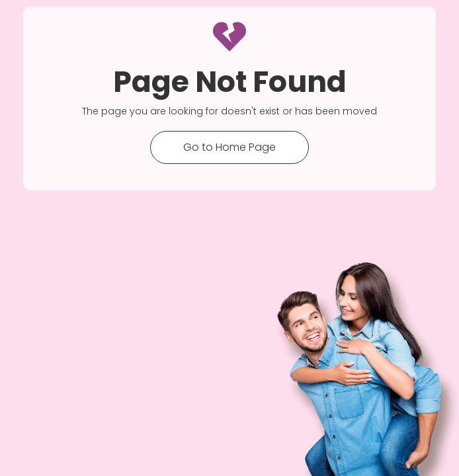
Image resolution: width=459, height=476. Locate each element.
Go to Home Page (230, 147)
